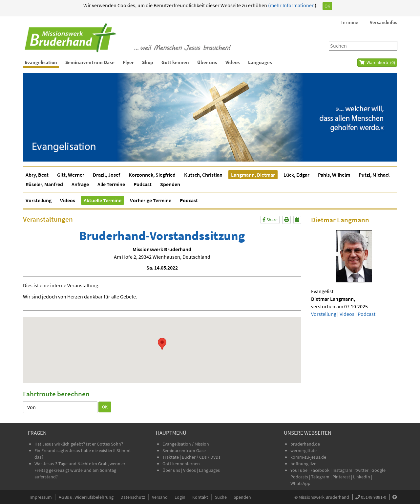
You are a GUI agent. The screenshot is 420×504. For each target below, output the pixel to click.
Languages (260, 62)
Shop (148, 62)
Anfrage (80, 184)
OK (327, 6)
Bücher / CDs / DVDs (201, 457)
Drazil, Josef (106, 175)
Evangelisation (41, 62)
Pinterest (341, 477)
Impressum (41, 497)
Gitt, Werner (71, 175)
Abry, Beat (37, 175)
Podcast (143, 184)
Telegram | (322, 477)
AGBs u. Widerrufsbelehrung (86, 497)
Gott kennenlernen (181, 464)
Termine (349, 22)
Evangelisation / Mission (186, 444)
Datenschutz (133, 497)
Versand (160, 497)
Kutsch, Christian (203, 175)
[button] (162, 344)
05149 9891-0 (374, 497)
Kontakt (200, 497)
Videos (233, 62)
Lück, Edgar (296, 175)
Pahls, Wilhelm (334, 175)
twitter (362, 470)
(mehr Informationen (291, 5)
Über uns (207, 62)
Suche (221, 497)
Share (270, 220)
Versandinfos (383, 22)
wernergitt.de (304, 450)
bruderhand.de (305, 444)
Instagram (342, 470)
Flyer (128, 62)
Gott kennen (175, 62)
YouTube (299, 470)
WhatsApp (300, 483)
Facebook (320, 470)
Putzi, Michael (374, 175)
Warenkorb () (377, 62)
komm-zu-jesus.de (308, 457)
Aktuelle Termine (103, 200)
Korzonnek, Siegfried (152, 175)
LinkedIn (362, 477)
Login (180, 497)
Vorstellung (39, 200)
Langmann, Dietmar (253, 175)
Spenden (170, 184)
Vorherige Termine (151, 200)
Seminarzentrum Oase (90, 62)
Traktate (171, 457)
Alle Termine (111, 184)
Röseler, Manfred (44, 184)
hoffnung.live (303, 464)
